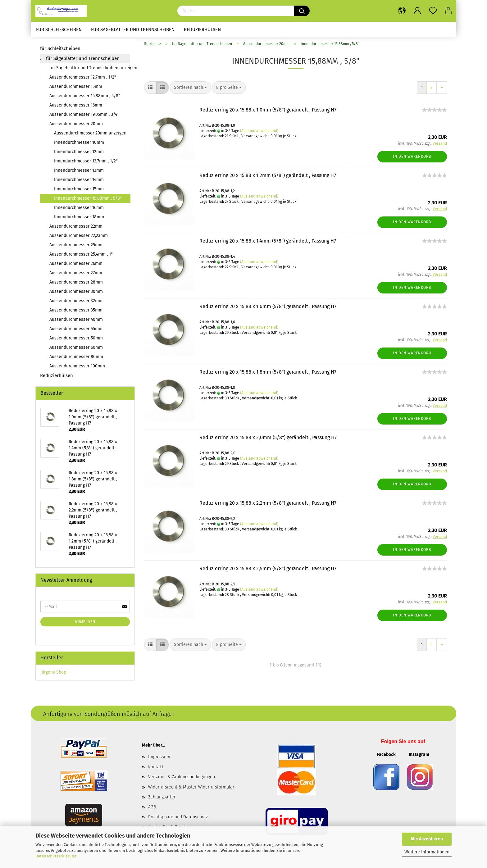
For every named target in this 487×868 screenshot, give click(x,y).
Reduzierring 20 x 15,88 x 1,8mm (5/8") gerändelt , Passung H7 (268, 374)
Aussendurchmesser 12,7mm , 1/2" (83, 79)
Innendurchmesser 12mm (79, 154)
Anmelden (85, 624)
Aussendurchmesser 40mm (76, 322)
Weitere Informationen (427, 852)
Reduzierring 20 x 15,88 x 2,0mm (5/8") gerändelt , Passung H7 (268, 440)
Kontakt (156, 769)
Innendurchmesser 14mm (79, 182)
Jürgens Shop (53, 674)
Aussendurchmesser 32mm (76, 303)
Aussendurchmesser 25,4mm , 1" (81, 256)
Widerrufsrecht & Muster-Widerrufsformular (191, 789)
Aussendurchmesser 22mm (76, 228)
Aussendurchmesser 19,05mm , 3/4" (84, 117)
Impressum (159, 759)
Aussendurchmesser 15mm (76, 89)
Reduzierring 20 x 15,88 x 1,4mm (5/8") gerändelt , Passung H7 (268, 243)
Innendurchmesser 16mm (79, 210)
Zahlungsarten (162, 799)
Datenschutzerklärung (56, 856)
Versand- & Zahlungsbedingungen (182, 779)
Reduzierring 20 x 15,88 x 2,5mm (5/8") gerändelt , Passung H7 (268, 571)
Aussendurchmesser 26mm (76, 266)
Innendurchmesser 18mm (79, 219)
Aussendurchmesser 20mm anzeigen (90, 135)
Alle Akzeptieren (427, 839)
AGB (152, 809)
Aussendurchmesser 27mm (76, 275)
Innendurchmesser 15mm (79, 191)
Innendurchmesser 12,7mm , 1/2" (86, 163)
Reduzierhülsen (202, 30)
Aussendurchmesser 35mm (76, 312)
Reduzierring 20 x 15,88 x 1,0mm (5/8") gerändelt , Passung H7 (268, 112)
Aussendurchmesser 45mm (76, 331)
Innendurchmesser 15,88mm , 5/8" (88, 200)
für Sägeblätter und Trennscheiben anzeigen (90, 70)
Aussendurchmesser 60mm (76, 350)
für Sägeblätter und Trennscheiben (133, 30)
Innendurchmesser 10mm (79, 145)
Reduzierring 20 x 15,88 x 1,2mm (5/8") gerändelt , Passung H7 (268, 177)
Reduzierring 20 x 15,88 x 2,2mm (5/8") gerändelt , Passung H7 (268, 505)
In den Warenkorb (412, 158)
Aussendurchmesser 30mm (76, 294)
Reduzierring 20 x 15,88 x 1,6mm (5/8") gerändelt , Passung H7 (268, 309)
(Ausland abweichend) (259, 133)
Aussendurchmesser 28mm (76, 284)
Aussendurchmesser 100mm (77, 368)
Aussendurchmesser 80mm (76, 359)
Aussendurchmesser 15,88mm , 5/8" (85, 98)
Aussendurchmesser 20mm (76, 126)
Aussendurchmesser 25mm (76, 247)
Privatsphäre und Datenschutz (178, 819)
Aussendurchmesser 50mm (76, 340)
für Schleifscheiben (59, 30)
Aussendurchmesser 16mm (76, 107)
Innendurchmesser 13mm (79, 173)
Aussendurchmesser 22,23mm (79, 238)
